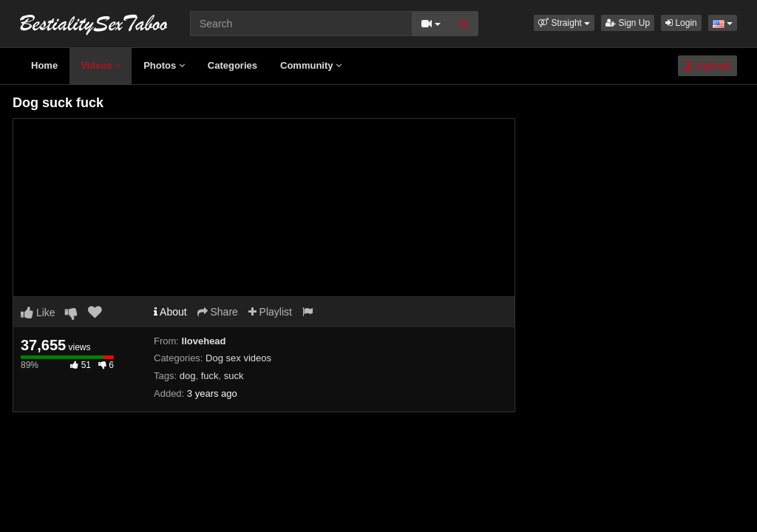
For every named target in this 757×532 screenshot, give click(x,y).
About (170, 312)
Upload (707, 66)
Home (44, 65)
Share (218, 312)
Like (38, 313)
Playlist (270, 312)
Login (681, 23)
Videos (101, 65)
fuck (210, 376)
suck (234, 376)
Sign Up (628, 23)
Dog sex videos (238, 358)
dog (188, 376)
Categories (232, 65)
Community (311, 65)
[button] (564, 23)
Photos (164, 65)
